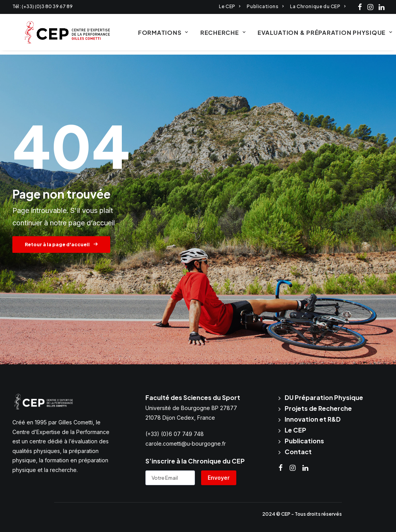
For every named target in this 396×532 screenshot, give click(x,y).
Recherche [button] (214, 35)
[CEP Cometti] (58, 34)
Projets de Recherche (318, 408)
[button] (360, 7)
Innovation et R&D (313, 419)
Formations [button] (154, 35)
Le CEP (230, 6)
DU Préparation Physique (324, 397)
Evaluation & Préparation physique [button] (316, 35)
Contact (298, 452)
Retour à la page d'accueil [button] (61, 245)
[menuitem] (230, 6)
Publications (265, 6)
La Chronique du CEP (318, 6)
